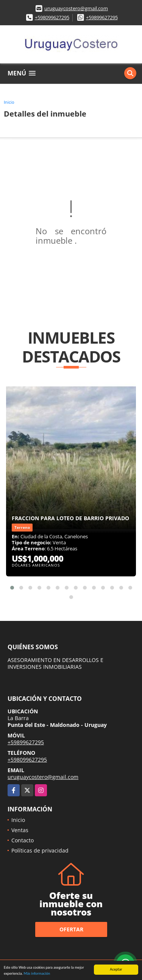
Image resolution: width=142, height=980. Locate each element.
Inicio (9, 102)
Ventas (20, 830)
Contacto (23, 840)
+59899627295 (102, 17)
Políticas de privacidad (40, 850)
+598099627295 (52, 17)
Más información (37, 974)
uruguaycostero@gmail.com (76, 8)
